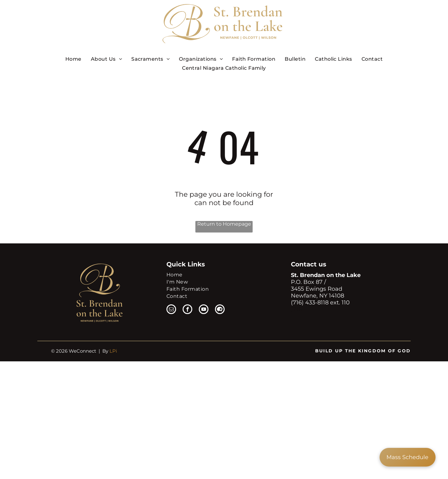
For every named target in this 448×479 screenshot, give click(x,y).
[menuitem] (73, 59)
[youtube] (204, 310)
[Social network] (220, 310)
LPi (113, 351)
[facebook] (187, 310)
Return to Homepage (224, 224)
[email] (171, 310)
